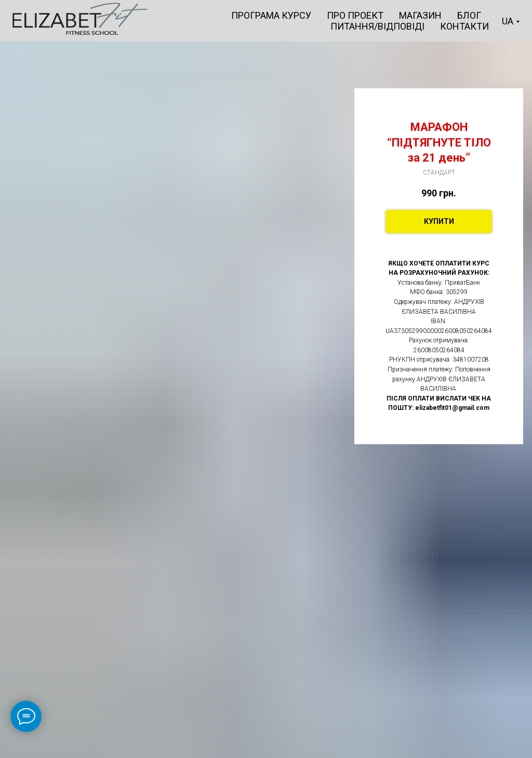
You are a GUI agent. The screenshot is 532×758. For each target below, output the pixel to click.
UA (508, 21)
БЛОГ (469, 15)
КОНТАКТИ (464, 26)
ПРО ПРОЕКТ (355, 15)
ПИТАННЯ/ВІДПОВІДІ (377, 26)
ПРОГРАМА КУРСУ (271, 15)
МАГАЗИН (420, 15)
